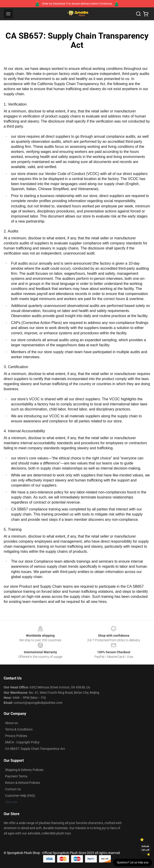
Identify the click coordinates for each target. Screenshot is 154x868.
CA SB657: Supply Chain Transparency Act (35, 749)
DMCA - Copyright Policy (22, 742)
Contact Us (13, 789)
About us (11, 723)
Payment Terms (16, 776)
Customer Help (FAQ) (20, 796)
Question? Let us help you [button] (133, 862)
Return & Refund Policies (22, 783)
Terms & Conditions (19, 729)
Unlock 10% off (145, 848)
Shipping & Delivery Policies (24, 770)
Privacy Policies (16, 736)
